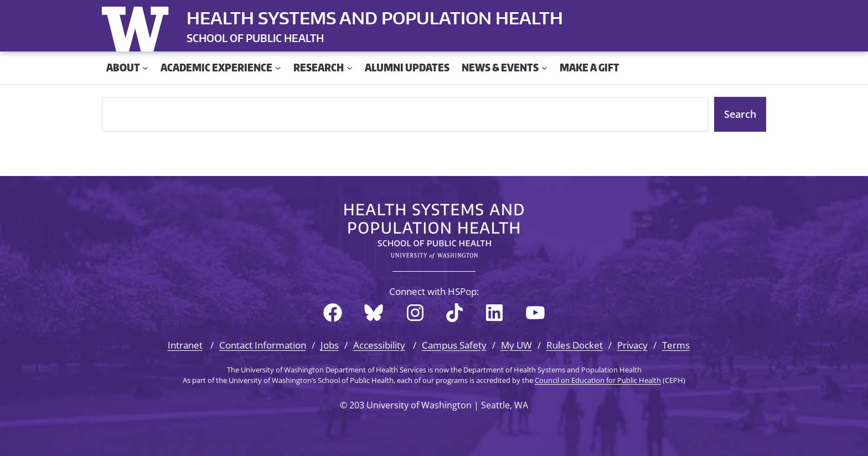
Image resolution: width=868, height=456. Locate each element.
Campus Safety (454, 345)
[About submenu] (145, 68)
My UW (516, 345)
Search (740, 114)
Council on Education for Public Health (598, 380)
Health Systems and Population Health (375, 18)
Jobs (330, 345)
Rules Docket (575, 345)
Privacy (632, 345)
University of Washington (138, 27)
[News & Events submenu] (544, 68)
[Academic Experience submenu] (278, 68)
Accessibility (379, 345)
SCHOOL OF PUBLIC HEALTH (255, 38)
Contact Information (263, 345)
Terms (676, 345)
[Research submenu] (350, 68)
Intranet (185, 345)
